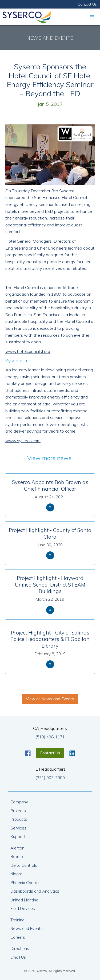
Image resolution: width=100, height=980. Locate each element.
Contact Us (87, 4)
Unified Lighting (24, 900)
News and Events (27, 928)
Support (18, 837)
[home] (25, 16)
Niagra (16, 874)
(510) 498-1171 (50, 737)
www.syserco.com (23, 441)
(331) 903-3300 (50, 778)
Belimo (17, 857)
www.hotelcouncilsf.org (28, 351)
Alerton (17, 848)
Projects (18, 811)
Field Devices (23, 908)
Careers (18, 937)
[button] (92, 17)
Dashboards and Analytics (35, 891)
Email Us (18, 957)
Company (19, 802)
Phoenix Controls (26, 883)
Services (18, 828)
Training (17, 920)
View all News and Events (50, 699)
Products (19, 819)
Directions (20, 948)
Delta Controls (24, 865)
